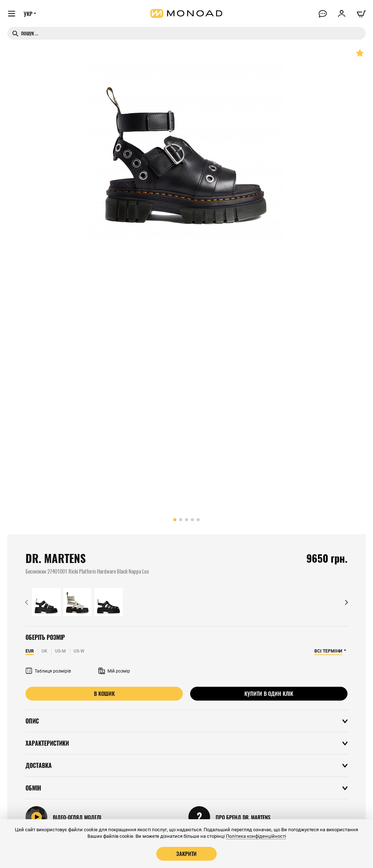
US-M (60, 651)
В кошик (104, 693)
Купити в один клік (269, 693)
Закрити (186, 853)
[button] (175, 520)
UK (44, 651)
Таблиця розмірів (48, 671)
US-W (79, 651)
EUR (30, 651)
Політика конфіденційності (256, 836)
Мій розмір (114, 671)
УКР (28, 13)
